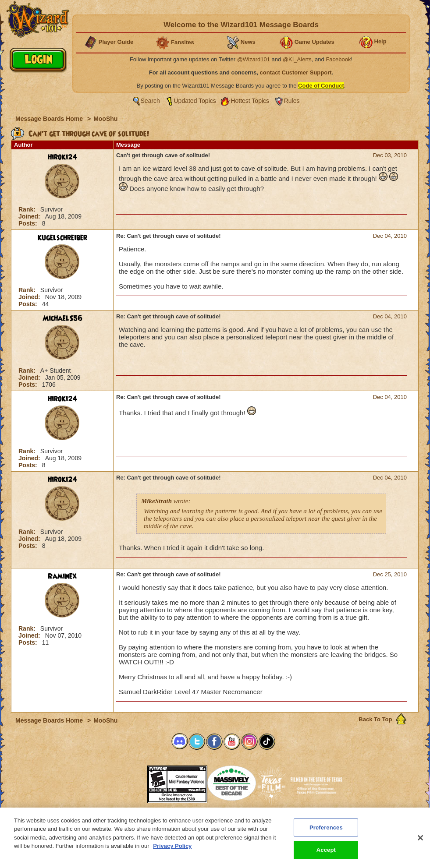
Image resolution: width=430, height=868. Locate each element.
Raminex (62, 576)
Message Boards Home (50, 119)
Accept (326, 857)
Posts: (29, 223)
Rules (292, 101)
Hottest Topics (250, 101)
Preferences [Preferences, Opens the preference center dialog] (326, 834)
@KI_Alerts (297, 59)
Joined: (30, 216)
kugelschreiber (62, 238)
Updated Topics (195, 101)
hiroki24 (62, 157)
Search (150, 101)
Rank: (28, 209)
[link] (125, 782)
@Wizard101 (254, 59)
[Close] (420, 844)
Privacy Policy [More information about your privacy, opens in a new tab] (172, 853)
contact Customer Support (296, 72)
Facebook (338, 59)
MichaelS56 (62, 318)
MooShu (105, 119)
